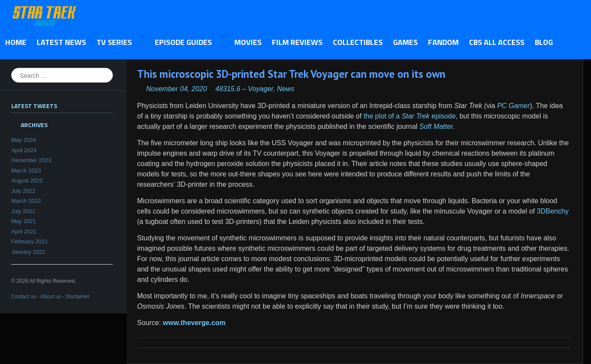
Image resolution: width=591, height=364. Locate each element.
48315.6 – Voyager (244, 89)
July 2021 (23, 211)
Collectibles (358, 42)
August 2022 (27, 180)
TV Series (117, 43)
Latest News (61, 42)
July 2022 (23, 191)
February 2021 (30, 241)
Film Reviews (297, 42)
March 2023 (26, 171)
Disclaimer (77, 297)
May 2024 (24, 140)
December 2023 (31, 160)
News (286, 89)
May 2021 (24, 221)
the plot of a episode (410, 116)
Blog (544, 42)
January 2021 (28, 252)
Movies (248, 42)
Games (405, 42)
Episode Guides (186, 43)
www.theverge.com (194, 323)
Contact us (24, 297)
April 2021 (24, 231)
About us (50, 297)
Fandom (443, 42)
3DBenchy (553, 211)
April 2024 (24, 150)
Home (16, 42)
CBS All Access (497, 42)
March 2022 (26, 201)
